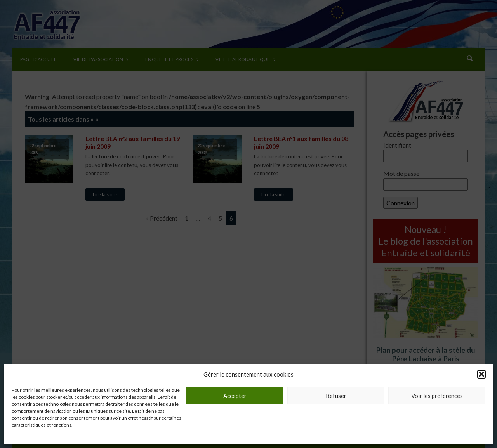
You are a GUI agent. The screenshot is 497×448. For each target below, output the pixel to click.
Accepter (235, 396)
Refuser (336, 396)
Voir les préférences (437, 396)
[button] (481, 374)
